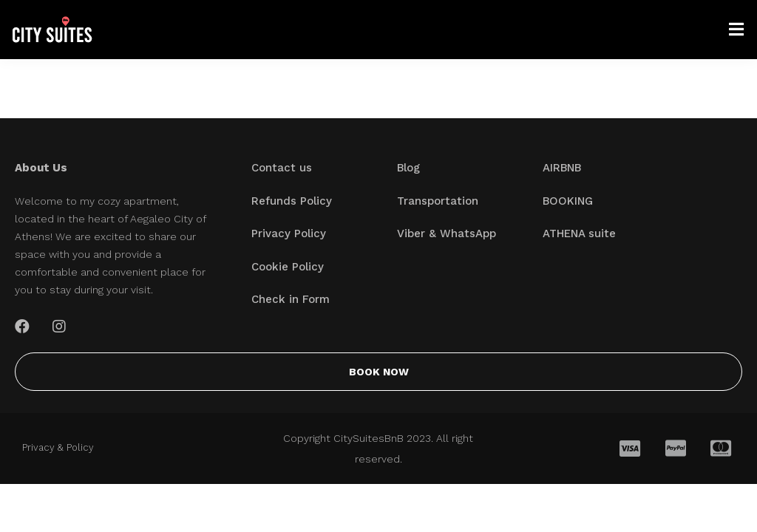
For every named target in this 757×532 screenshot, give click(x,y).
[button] (378, 372)
